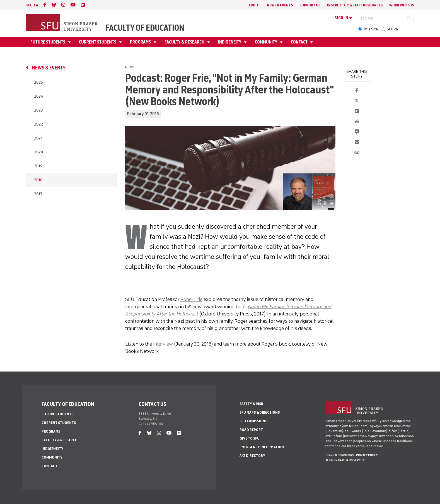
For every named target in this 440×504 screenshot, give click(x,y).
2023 (38, 110)
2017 (38, 194)
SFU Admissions (253, 421)
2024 (38, 96)
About (254, 5)
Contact (300, 42)
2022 (38, 124)
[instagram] (63, 5)
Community (266, 42)
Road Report (251, 430)
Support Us (310, 5)
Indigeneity (230, 42)
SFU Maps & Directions (260, 412)
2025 (38, 82)
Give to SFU (250, 438)
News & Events (280, 5)
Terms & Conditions (340, 455)
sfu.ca (32, 5)
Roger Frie (191, 299)
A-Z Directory (252, 456)
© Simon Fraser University (345, 460)
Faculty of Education (145, 28)
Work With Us (402, 5)
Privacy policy (367, 455)
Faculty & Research (185, 42)
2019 (38, 166)
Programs (141, 42)
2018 (38, 180)
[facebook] (45, 5)
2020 (38, 152)
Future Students (48, 42)
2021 (38, 138)
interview (163, 344)
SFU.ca (392, 29)
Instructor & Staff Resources (355, 5)
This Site (370, 29)
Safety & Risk (251, 404)
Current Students (98, 42)
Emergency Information (262, 447)
